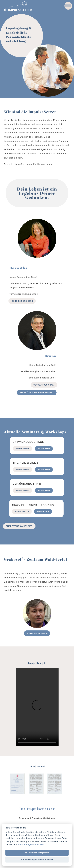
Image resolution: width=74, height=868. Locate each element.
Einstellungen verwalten (31, 845)
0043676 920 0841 (44, 385)
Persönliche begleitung (37, 393)
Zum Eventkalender (19, 526)
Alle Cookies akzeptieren (37, 853)
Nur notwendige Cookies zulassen (37, 860)
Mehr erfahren (37, 633)
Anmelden (44, 449)
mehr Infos (23, 449)
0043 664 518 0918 (22, 301)
